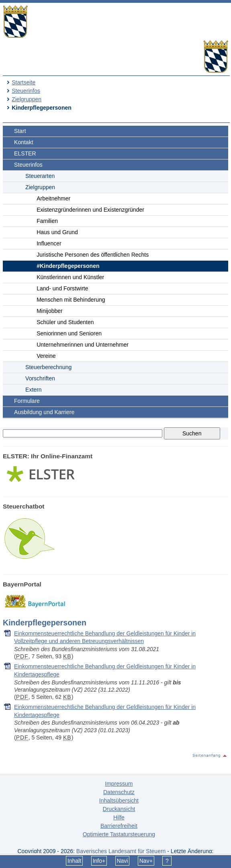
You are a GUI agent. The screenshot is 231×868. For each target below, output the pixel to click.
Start (20, 131)
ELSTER (25, 153)
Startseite (24, 82)
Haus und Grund (57, 232)
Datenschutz (119, 792)
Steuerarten (40, 176)
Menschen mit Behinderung (71, 300)
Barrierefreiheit (119, 826)
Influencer (49, 243)
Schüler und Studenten (65, 322)
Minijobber (50, 311)
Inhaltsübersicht (119, 801)
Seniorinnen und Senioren (69, 333)
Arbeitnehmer (53, 198)
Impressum (119, 784)
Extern (33, 390)
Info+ (99, 861)
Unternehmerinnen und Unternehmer (83, 345)
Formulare (27, 401)
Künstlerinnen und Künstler (70, 277)
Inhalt (74, 861)
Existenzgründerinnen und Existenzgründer (90, 210)
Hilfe (119, 817)
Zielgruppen (27, 99)
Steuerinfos (26, 91)
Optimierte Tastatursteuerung (119, 834)
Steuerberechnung (48, 367)
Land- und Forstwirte (62, 288)
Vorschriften (40, 378)
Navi (122, 861)
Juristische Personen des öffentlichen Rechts (93, 255)
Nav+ (146, 861)
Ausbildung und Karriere (44, 412)
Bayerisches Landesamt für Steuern (121, 851)
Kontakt (24, 142)
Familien (47, 221)
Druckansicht (119, 809)
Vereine (46, 356)
